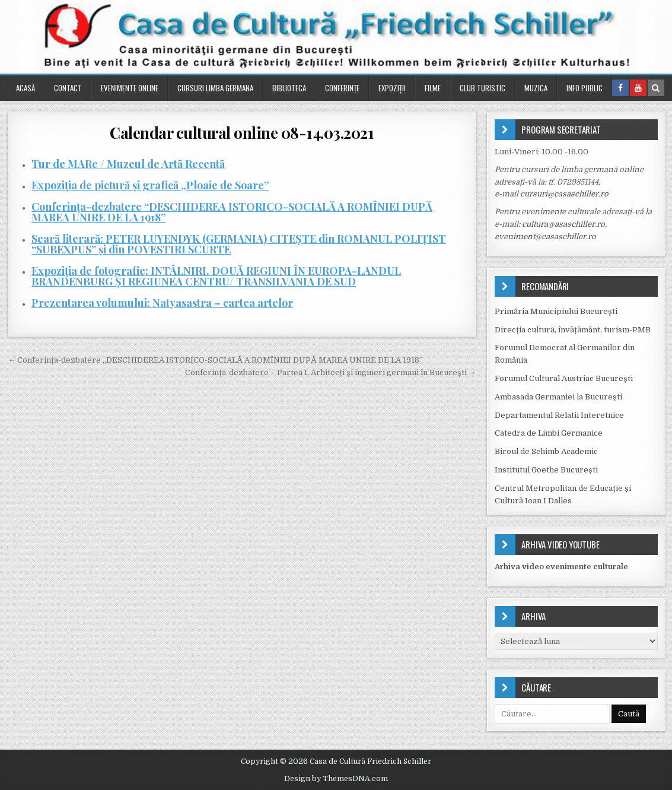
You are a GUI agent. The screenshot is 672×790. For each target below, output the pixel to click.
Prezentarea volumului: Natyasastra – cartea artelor (162, 303)
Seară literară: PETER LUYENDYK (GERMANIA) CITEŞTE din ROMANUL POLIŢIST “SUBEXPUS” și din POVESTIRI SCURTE (239, 244)
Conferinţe (342, 88)
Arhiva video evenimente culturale (561, 567)
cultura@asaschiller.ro (563, 224)
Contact (68, 88)
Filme (433, 88)
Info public (585, 88)
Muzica (536, 88)
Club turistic (482, 88)
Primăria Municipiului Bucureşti (556, 311)
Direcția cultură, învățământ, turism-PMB (573, 330)
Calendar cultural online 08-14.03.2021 (242, 133)
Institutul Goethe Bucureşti (546, 470)
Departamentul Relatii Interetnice (559, 415)
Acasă (26, 88)
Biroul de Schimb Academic (546, 451)
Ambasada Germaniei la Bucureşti (558, 397)
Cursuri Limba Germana (215, 88)
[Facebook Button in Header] (620, 88)
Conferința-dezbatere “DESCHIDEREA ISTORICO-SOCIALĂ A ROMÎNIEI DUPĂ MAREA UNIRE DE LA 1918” (232, 212)
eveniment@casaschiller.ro (545, 237)
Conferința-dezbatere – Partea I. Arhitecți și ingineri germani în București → (331, 372)
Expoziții (392, 88)
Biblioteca (289, 88)
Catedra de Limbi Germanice (549, 433)
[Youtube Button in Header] (638, 88)
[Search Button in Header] (656, 88)
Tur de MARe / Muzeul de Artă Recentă (128, 164)
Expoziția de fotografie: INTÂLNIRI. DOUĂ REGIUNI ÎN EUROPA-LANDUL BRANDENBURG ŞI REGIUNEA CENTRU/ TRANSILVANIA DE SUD (216, 276)
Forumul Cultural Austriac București (564, 378)
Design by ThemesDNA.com (336, 779)
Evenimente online (130, 88)
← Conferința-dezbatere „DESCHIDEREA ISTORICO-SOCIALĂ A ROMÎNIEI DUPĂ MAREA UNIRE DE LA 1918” (215, 360)
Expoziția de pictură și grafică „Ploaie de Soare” (150, 185)
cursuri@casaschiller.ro (564, 194)
